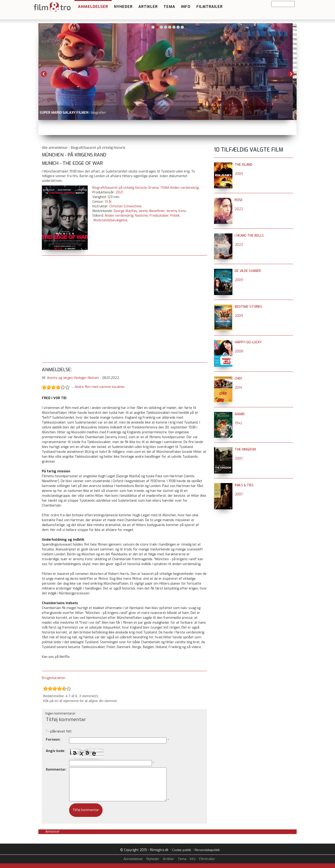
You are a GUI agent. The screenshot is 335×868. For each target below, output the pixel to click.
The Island (244, 165)
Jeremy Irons (176, 211)
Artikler (148, 7)
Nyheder (123, 7)
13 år (108, 202)
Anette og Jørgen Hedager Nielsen (73, 378)
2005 (239, 174)
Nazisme (141, 216)
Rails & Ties (244, 485)
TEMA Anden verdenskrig (179, 188)
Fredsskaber (159, 216)
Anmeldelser (93, 7)
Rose (239, 200)
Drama (154, 188)
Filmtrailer (209, 7)
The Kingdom (245, 449)
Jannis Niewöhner (152, 211)
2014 (238, 388)
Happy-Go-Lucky (248, 342)
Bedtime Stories (248, 307)
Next (291, 74)
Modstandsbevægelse (110, 220)
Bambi (240, 414)
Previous (44, 74)
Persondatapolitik (207, 850)
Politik (175, 216)
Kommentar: (56, 770)
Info (186, 7)
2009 (239, 280)
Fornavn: (53, 740)
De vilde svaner (248, 271)
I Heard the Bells (249, 236)
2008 (239, 351)
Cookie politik (182, 850)
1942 (238, 423)
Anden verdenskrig (119, 216)
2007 (239, 459)
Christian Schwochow (125, 206)
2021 (119, 192)
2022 (239, 209)
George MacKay (125, 211)
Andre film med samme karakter (100, 387)
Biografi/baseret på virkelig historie (120, 188)
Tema (169, 7)
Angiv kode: (55, 751)
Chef (239, 379)
